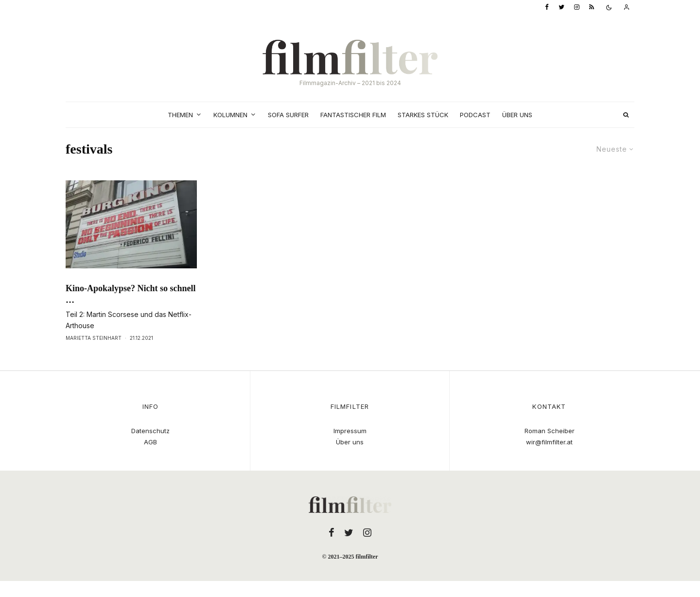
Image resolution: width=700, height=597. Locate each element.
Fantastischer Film (353, 115)
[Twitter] (561, 8)
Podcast (475, 115)
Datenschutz (150, 431)
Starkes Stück (423, 115)
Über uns (517, 115)
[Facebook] (547, 8)
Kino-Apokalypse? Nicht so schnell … (131, 294)
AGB (150, 442)
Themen (180, 115)
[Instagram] (577, 8)
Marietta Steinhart (94, 338)
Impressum (350, 431)
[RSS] (592, 8)
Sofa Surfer (288, 115)
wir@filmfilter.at (549, 442)
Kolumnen (230, 115)
